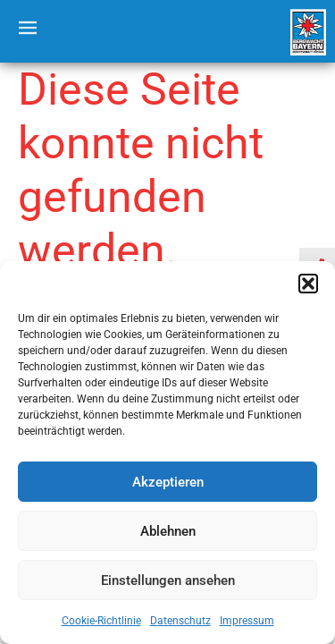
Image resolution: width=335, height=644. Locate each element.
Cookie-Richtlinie (101, 621)
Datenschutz (180, 621)
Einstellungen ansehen (168, 580)
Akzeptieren (168, 482)
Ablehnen (168, 531)
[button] (308, 284)
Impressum (247, 621)
